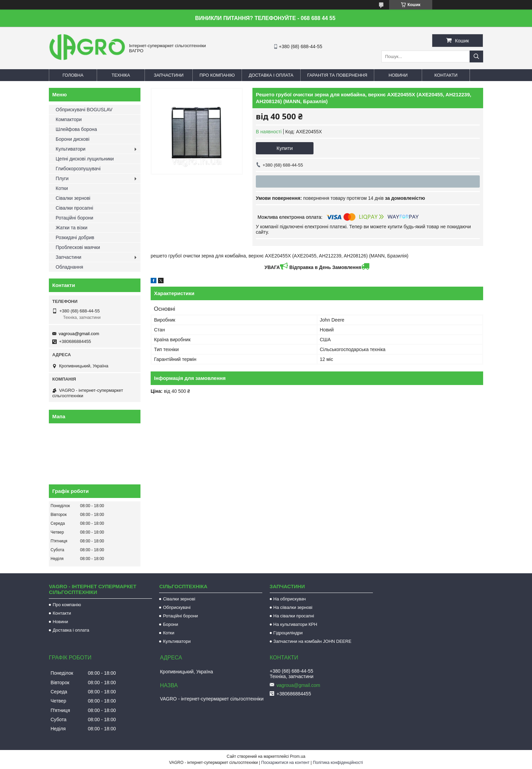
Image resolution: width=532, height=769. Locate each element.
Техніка (121, 75)
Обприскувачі (177, 607)
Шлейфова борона (76, 129)
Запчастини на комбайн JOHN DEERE (312, 641)
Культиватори (71, 149)
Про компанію (217, 75)
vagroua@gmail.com (79, 334)
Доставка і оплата (271, 75)
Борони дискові (73, 139)
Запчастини (169, 75)
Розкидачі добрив (75, 237)
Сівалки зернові (73, 198)
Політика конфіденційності (338, 763)
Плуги (62, 178)
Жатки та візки (72, 228)
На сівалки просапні (294, 616)
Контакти (446, 75)
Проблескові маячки (78, 247)
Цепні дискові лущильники (85, 159)
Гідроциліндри (288, 633)
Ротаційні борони (74, 218)
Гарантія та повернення (337, 75)
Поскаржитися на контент (285, 763)
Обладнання (69, 267)
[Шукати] (476, 56)
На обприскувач (290, 599)
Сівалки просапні (74, 208)
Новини (398, 75)
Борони (170, 624)
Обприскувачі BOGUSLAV (84, 110)
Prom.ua (298, 756)
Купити (285, 148)
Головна (73, 75)
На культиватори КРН (295, 624)
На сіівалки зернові (293, 607)
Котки (62, 188)
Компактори (69, 119)
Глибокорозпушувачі (78, 169)
